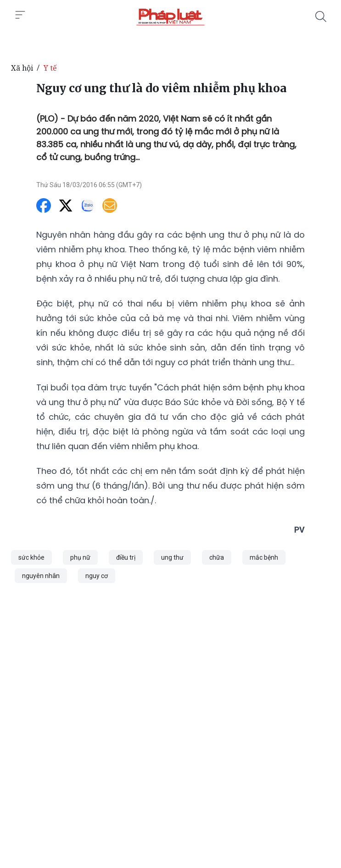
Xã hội (22, 68)
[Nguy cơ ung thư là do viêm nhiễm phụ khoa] (170, 17)
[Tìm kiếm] (321, 17)
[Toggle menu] (20, 15)
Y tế (50, 68)
